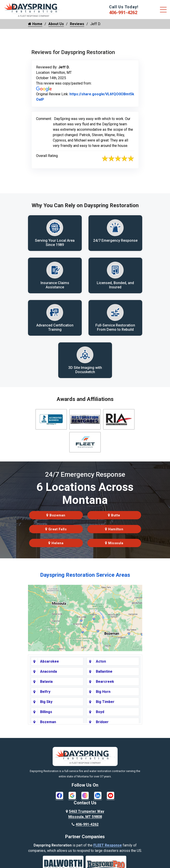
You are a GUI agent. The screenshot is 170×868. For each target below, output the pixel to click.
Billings (46, 713)
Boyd (100, 713)
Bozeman (56, 516)
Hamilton (114, 530)
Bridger (102, 723)
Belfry (45, 693)
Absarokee (49, 662)
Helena (56, 544)
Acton (101, 662)
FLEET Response (108, 846)
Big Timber (105, 703)
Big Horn (103, 693)
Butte (114, 516)
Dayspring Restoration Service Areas (85, 576)
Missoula (114, 544)
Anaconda (48, 672)
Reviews (77, 24)
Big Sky (46, 703)
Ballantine (104, 672)
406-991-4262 (123, 13)
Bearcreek (105, 682)
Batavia (46, 682)
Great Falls (56, 530)
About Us (56, 24)
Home (35, 24)
